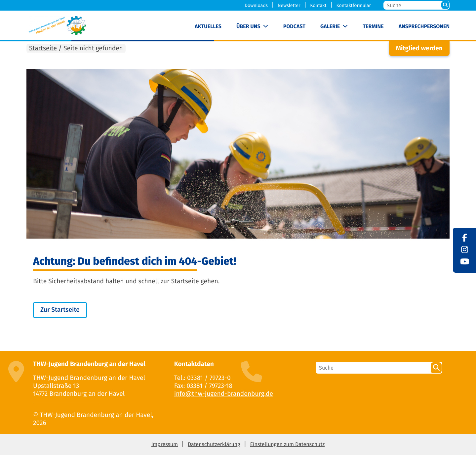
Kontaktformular (354, 5)
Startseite (43, 48)
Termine (373, 27)
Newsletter (289, 5)
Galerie (330, 27)
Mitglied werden (419, 48)
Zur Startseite (60, 310)
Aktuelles (208, 27)
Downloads (256, 5)
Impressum (165, 445)
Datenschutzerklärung (214, 445)
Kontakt (318, 5)
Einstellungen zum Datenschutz (287, 445)
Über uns (248, 27)
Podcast (294, 27)
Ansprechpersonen (424, 27)
